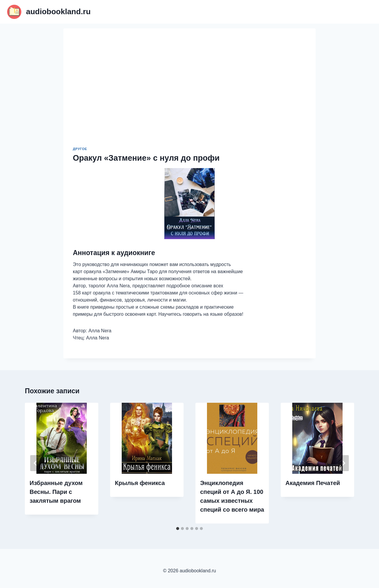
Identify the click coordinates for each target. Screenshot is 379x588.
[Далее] (343, 463)
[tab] (178, 529)
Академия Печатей (313, 483)
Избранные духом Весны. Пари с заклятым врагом (56, 492)
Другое (80, 149)
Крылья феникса (140, 483)
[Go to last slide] (36, 463)
